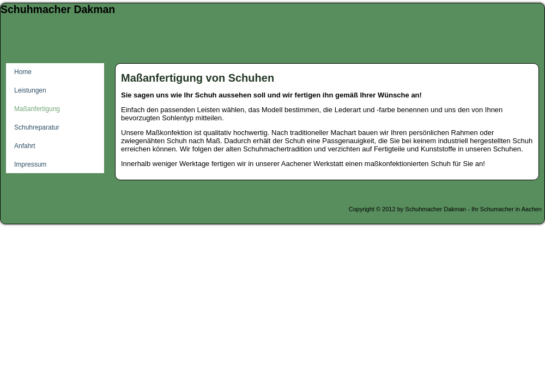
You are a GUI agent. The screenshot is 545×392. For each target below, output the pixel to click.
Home (23, 72)
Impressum (30, 164)
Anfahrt (25, 146)
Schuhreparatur (37, 127)
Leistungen (30, 90)
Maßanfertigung (37, 109)
